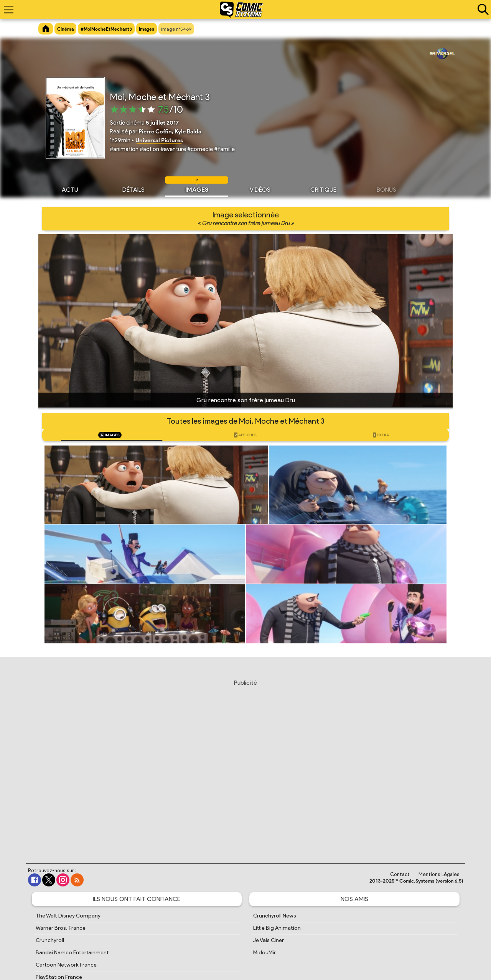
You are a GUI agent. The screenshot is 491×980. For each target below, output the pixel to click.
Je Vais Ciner (269, 940)
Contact (400, 874)
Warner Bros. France (61, 928)
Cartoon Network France (66, 965)
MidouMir (264, 953)
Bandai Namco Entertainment (72, 953)
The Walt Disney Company (68, 916)
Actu (70, 189)
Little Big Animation (277, 928)
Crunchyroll (50, 940)
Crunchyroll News (275, 916)
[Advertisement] (245, 764)
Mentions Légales (439, 874)
